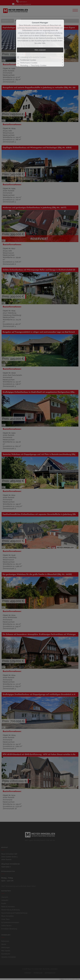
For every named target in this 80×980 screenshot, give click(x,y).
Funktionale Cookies (28, 60)
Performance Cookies (29, 63)
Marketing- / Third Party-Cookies (33, 65)
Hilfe (44, 43)
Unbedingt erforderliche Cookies (33, 57)
